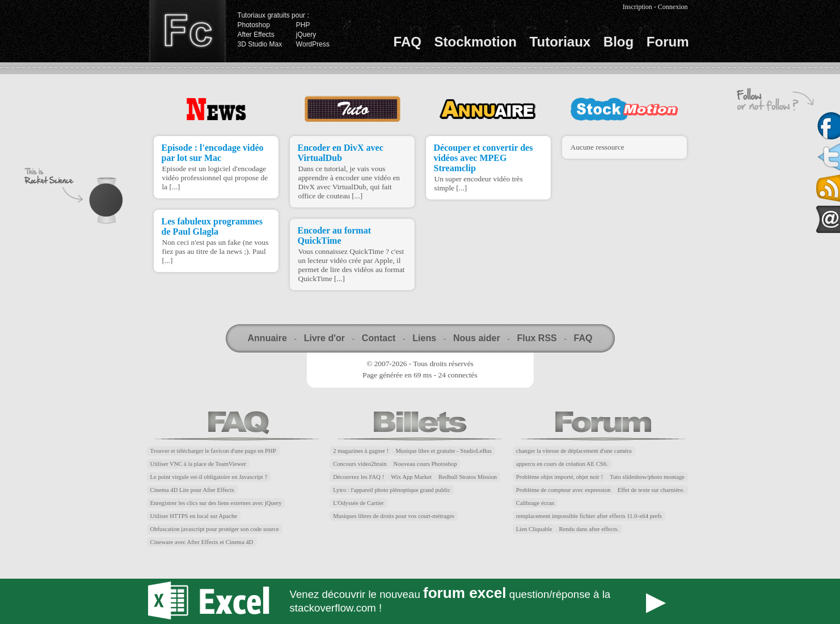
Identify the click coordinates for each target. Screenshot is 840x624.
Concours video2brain (360, 464)
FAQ (408, 42)
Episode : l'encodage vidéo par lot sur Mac (213, 153)
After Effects (256, 35)
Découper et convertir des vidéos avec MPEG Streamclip (484, 158)
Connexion (673, 7)
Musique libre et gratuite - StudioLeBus (444, 451)
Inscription (638, 7)
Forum (668, 42)
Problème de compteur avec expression (563, 490)
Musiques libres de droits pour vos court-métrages (394, 516)
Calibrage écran (535, 503)
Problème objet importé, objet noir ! (560, 477)
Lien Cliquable (534, 529)
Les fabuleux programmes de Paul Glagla (212, 226)
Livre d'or (324, 338)
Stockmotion (476, 42)
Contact (379, 338)
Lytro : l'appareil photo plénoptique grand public (392, 490)
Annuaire (267, 338)
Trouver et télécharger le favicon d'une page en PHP (213, 451)
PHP (303, 25)
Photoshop (254, 25)
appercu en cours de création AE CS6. (562, 464)
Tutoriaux (560, 42)
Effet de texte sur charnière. (651, 490)
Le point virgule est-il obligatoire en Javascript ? (209, 477)
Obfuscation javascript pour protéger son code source (215, 529)
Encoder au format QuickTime (334, 235)
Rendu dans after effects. (589, 529)
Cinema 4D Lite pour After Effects (192, 490)
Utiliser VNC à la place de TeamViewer (198, 464)
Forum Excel (420, 601)
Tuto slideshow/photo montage (647, 477)
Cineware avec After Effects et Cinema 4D (202, 542)
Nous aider (477, 338)
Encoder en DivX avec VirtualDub (341, 153)
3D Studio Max (260, 44)
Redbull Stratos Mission (468, 477)
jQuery (306, 35)
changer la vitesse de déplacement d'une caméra (574, 451)
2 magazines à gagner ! (361, 451)
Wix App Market (411, 477)
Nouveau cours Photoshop (425, 464)
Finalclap (187, 31)
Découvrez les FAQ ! (358, 477)
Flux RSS (537, 338)
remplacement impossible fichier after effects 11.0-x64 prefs (589, 516)
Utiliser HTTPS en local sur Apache (194, 516)
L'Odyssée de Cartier (358, 503)
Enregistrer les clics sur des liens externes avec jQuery (216, 503)
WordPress (313, 44)
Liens (424, 338)
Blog (619, 42)
